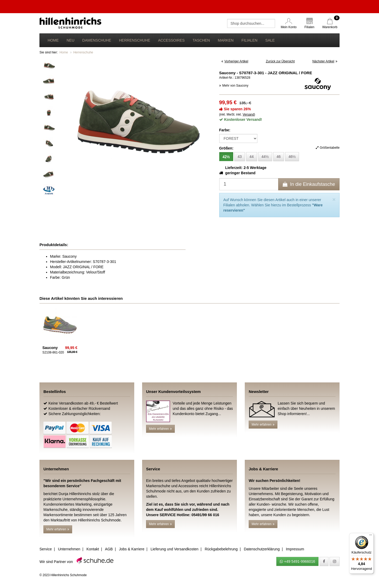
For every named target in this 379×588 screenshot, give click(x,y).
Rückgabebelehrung (221, 549)
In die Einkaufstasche (309, 184)
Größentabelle (328, 148)
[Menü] (371, 536)
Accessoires (171, 40)
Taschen (201, 40)
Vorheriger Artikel (235, 61)
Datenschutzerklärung (262, 549)
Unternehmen (69, 549)
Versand (248, 114)
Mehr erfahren (160, 429)
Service (46, 549)
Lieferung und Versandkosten (174, 549)
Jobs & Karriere (132, 549)
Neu (71, 40)
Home (53, 40)
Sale (270, 40)
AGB (109, 549)
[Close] (334, 199)
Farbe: (225, 130)
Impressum (295, 549)
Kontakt (93, 549)
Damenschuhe (97, 40)
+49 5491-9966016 (297, 561)
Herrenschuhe (134, 40)
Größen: (226, 148)
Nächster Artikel (325, 61)
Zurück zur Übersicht (280, 61)
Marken (226, 40)
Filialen (249, 40)
